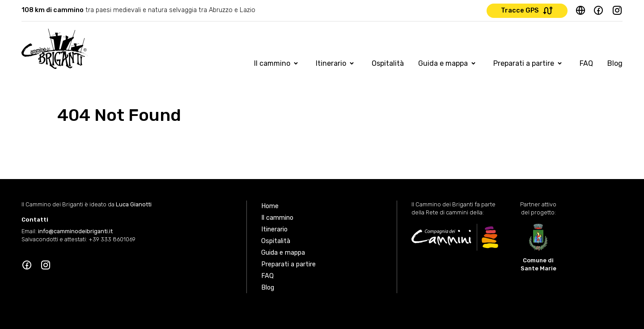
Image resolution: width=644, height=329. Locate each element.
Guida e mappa (443, 64)
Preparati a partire (524, 64)
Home (270, 206)
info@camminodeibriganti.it (75, 231)
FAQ (586, 64)
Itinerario (331, 64)
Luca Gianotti (134, 204)
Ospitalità (388, 64)
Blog (615, 64)
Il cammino (272, 64)
